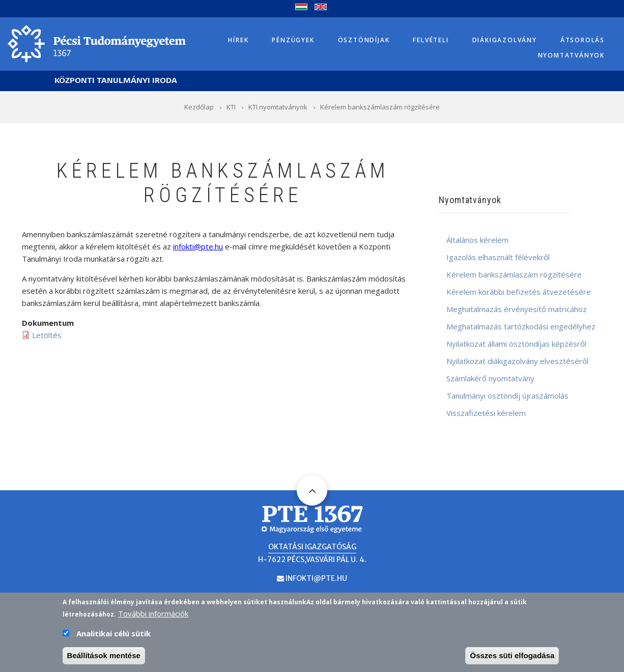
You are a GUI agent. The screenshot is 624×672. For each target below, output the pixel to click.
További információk (153, 615)
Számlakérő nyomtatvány (490, 378)
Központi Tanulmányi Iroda (116, 81)
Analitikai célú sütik (114, 635)
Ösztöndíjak (364, 40)
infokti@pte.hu (316, 578)
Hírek (238, 40)
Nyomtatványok (571, 55)
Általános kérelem (477, 240)
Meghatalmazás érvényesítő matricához (517, 309)
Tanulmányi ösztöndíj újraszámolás (507, 396)
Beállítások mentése (104, 657)
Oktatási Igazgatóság (312, 547)
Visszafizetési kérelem (486, 413)
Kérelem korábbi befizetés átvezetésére (519, 292)
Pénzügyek (293, 40)
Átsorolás (583, 40)
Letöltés (47, 335)
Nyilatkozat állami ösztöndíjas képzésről (516, 344)
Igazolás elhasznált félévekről (498, 257)
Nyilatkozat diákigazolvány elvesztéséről (517, 361)
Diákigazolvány (505, 40)
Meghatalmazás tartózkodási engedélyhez (521, 326)
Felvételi (431, 40)
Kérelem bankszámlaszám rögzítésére (514, 274)
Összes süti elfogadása (512, 657)
